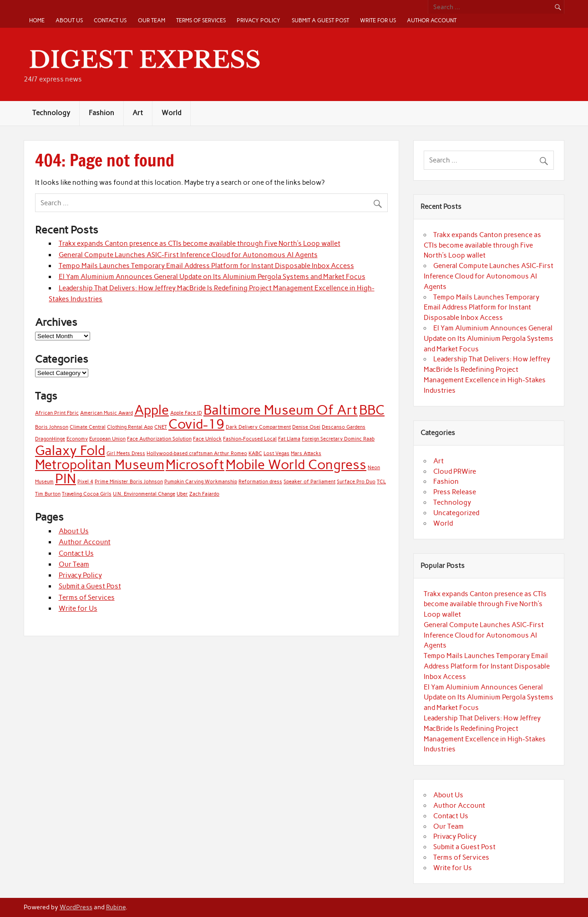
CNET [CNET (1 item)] (161, 427)
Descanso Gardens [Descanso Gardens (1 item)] (344, 427)
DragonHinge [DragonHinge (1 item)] (50, 439)
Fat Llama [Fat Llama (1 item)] (289, 439)
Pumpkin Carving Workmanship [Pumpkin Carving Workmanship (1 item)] (201, 482)
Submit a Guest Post (320, 20)
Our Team (152, 20)
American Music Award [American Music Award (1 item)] (106, 413)
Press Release (455, 492)
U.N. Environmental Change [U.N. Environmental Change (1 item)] (144, 494)
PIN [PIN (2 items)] (66, 479)
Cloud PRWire (455, 471)
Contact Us (110, 20)
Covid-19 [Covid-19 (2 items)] (196, 424)
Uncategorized (456, 513)
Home (37, 20)
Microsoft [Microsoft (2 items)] (195, 464)
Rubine (116, 907)
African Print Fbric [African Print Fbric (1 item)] (57, 413)
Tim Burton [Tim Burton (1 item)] (48, 494)
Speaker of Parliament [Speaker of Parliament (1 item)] (309, 482)
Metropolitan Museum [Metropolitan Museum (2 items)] (100, 464)
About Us (69, 20)
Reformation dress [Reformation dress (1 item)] (260, 482)
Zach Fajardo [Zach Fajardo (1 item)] (204, 494)
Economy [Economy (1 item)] (77, 439)
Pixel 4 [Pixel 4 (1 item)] (85, 482)
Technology (51, 113)
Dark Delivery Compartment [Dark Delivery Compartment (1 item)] (258, 427)
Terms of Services (201, 20)
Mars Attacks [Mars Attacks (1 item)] (306, 453)
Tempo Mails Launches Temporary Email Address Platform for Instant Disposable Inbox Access (206, 266)
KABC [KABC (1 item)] (255, 453)
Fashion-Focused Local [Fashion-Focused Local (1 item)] (250, 439)
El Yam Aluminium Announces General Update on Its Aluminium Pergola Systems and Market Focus (212, 277)
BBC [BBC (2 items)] (372, 410)
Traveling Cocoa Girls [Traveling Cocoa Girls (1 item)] (87, 494)
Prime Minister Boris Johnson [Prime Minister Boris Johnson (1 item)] (129, 482)
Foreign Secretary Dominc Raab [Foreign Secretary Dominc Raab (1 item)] (338, 439)
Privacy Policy (259, 20)
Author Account (432, 20)
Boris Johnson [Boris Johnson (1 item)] (52, 427)
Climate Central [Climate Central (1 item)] (88, 427)
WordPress (76, 907)
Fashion (101, 113)
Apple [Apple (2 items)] (152, 410)
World (171, 113)
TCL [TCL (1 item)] (381, 482)
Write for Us (378, 20)
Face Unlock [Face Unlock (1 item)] (207, 439)
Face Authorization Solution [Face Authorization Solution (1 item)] (159, 439)
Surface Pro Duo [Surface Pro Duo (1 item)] (356, 482)
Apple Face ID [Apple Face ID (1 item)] (186, 413)
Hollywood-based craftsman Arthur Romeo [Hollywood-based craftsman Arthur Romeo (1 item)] (197, 453)
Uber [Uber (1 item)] (182, 494)
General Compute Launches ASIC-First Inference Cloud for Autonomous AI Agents (188, 255)
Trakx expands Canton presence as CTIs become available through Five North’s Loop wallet (200, 243)
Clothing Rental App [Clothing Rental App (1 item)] (130, 427)
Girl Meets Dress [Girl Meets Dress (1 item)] (126, 453)
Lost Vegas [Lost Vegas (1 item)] (276, 453)
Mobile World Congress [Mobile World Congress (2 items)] (296, 464)
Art (138, 113)
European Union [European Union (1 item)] (107, 439)
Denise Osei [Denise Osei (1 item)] (306, 427)
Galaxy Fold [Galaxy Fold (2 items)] (70, 450)
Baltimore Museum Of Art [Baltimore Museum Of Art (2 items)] (281, 410)
